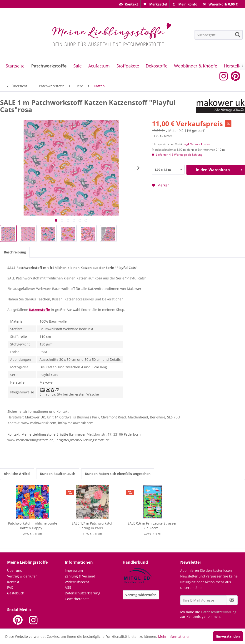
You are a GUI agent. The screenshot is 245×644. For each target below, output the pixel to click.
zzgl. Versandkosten (197, 144)
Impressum (74, 570)
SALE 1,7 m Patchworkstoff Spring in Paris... (92, 526)
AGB (68, 587)
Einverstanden (228, 636)
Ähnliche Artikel (17, 474)
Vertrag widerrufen (22, 576)
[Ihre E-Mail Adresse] (203, 600)
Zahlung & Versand (80, 576)
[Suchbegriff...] (219, 35)
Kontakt (13, 582)
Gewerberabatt (77, 599)
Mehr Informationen (174, 636)
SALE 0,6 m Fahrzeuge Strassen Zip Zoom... (152, 526)
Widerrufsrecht (77, 582)
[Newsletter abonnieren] (232, 600)
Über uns (15, 570)
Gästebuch (16, 593)
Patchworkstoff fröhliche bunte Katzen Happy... (33, 526)
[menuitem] (128, 4)
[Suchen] (238, 35)
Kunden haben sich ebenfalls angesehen (118, 474)
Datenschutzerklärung (82, 593)
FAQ (10, 587)
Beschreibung (15, 252)
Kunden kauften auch (58, 474)
